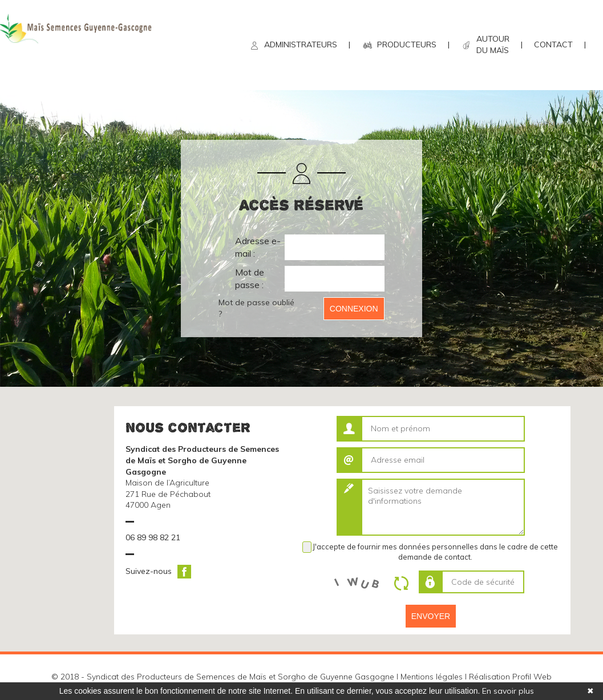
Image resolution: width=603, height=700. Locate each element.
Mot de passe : (250, 278)
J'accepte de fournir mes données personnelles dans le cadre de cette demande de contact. (435, 552)
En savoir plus (508, 691)
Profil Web (532, 677)
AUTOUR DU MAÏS (493, 44)
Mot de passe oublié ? (256, 308)
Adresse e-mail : (258, 247)
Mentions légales (432, 677)
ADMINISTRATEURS (301, 44)
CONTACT (553, 44)
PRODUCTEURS (407, 44)
